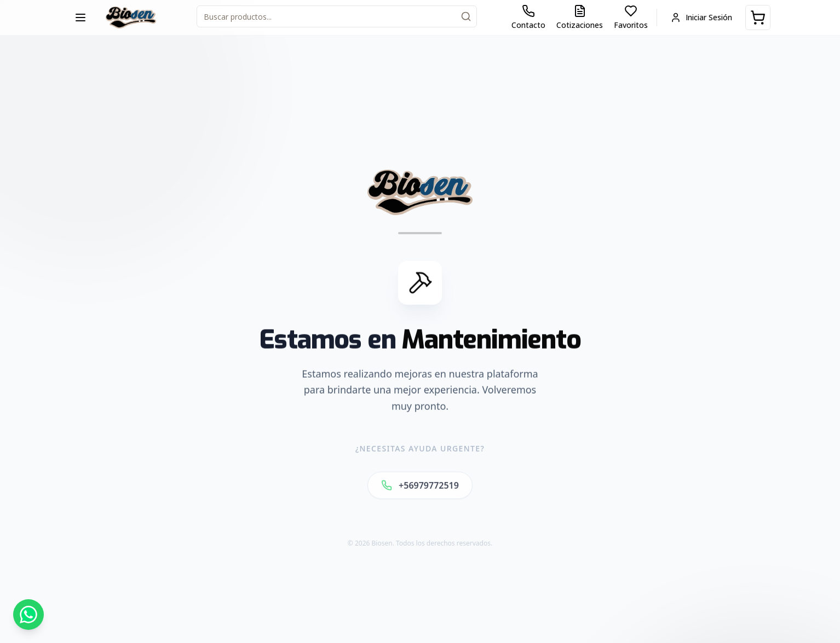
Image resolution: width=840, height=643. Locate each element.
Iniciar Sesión (701, 18)
